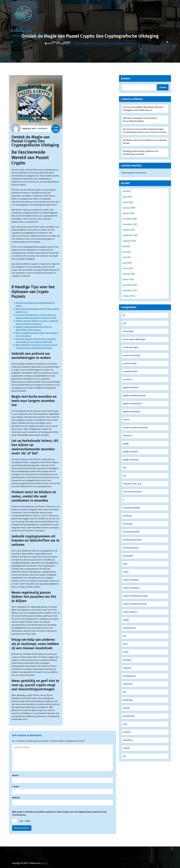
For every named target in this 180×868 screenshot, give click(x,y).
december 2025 (130, 219)
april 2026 (127, 197)
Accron (44, 863)
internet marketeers (132, 492)
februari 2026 (129, 208)
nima (125, 564)
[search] (167, 42)
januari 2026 (128, 213)
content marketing (131, 355)
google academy (130, 452)
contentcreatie (130, 363)
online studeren (130, 612)
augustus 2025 (129, 241)
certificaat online (131, 347)
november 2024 (130, 290)
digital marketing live (132, 404)
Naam (16, 775)
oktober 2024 (129, 296)
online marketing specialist (135, 596)
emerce (126, 420)
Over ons (56, 42)
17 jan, (56, 129)
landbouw (127, 516)
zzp (124, 756)
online (126, 572)
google (126, 444)
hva (124, 476)
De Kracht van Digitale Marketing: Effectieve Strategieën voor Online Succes (143, 109)
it (123, 500)
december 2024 (130, 285)
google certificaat (131, 460)
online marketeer (131, 580)
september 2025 (130, 235)
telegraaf (127, 668)
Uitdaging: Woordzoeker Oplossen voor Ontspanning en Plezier (141, 153)
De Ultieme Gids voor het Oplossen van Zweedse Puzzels (145, 142)
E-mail (16, 787)
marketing (128, 524)
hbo (125, 468)
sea (124, 636)
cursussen (127, 379)
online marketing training (135, 604)
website (126, 708)
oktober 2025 (129, 230)
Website (16, 798)
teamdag (127, 660)
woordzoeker (129, 716)
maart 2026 (128, 202)
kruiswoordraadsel (131, 508)
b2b (124, 323)
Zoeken (126, 78)
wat (124, 692)
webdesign (128, 700)
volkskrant (128, 684)
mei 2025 (127, 257)
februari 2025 (129, 274)
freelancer (128, 436)
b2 (124, 315)
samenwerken (129, 628)
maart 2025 (128, 268)
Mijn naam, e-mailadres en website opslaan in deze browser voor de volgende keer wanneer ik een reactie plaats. (59, 813)
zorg (125, 724)
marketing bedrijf (131, 532)
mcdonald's (128, 556)
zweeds (126, 748)
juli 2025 (126, 246)
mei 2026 (127, 191)
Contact (67, 42)
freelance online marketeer (135, 428)
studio (126, 652)
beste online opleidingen (134, 339)
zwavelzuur (128, 740)
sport (125, 644)
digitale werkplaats (132, 412)
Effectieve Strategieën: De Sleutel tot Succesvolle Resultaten (140, 120)
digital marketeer (131, 387)
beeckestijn (128, 331)
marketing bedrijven (132, 540)
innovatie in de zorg (132, 484)
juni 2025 (127, 252)
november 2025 (130, 224)
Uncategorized (129, 676)
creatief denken (130, 371)
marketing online (131, 548)
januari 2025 (128, 279)
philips (126, 620)
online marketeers (131, 588)
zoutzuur (127, 732)
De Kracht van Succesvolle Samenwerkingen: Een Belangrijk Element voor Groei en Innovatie (145, 131)
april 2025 (127, 263)
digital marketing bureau (134, 395)
